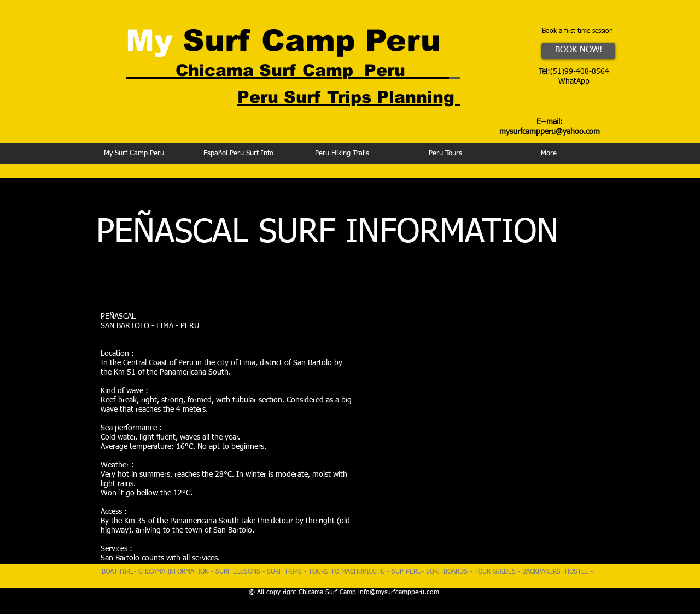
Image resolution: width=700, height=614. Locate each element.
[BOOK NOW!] (578, 51)
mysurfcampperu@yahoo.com (550, 132)
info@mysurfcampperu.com (399, 593)
